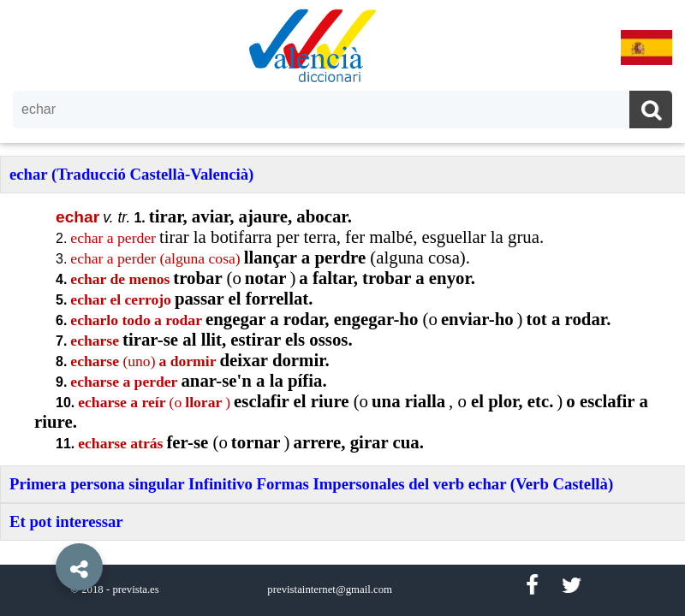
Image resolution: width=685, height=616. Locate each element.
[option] (342, 308)
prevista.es (135, 589)
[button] (43, 528)
